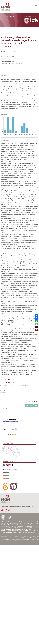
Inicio (2, 30)
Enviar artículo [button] (31, 405)
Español (5, 412)
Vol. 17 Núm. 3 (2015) (16, 30)
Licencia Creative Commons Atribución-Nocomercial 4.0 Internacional (23, 538)
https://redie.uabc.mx (5, 529)
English (5, 414)
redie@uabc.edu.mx (19, 529)
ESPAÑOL (10, 380)
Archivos (7, 30)
